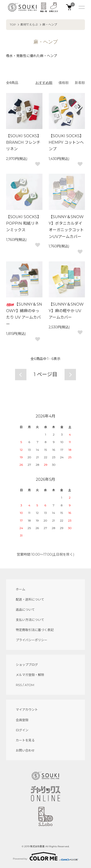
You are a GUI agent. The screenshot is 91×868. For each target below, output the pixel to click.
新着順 (80, 83)
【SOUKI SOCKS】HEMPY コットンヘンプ (66, 142)
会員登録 (22, 720)
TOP (13, 25)
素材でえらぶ (29, 25)
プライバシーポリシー (32, 640)
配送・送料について (30, 599)
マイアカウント (27, 710)
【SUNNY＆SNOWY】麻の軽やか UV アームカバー (66, 311)
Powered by (45, 856)
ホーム (21, 589)
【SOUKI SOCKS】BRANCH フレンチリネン (24, 142)
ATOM (30, 685)
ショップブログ (27, 665)
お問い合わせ (25, 750)
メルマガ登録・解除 (30, 675)
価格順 (64, 83)
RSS (19, 685)
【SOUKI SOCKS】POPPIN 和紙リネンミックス (24, 223)
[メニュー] (81, 7)
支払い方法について (30, 620)
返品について (25, 610)
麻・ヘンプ (50, 25)
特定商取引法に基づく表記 (35, 630)
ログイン (22, 730)
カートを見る (25, 740)
